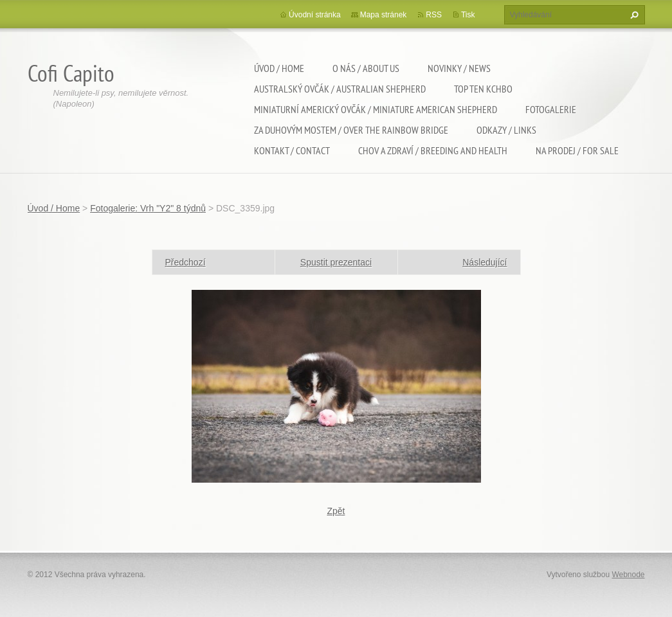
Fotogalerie (551, 109)
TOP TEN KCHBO (483, 89)
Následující (485, 262)
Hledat (633, 15)
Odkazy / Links (506, 130)
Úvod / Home (279, 68)
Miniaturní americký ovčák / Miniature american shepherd (376, 109)
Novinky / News (459, 68)
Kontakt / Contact (292, 150)
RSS (434, 15)
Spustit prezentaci (336, 262)
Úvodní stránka (315, 15)
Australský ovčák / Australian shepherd (340, 89)
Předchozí (186, 262)
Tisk (468, 15)
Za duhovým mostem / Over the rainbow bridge (351, 130)
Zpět (336, 511)
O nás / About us (366, 68)
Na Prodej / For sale (577, 150)
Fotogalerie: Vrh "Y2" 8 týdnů (148, 208)
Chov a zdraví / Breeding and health (433, 150)
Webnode (628, 575)
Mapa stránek (384, 15)
